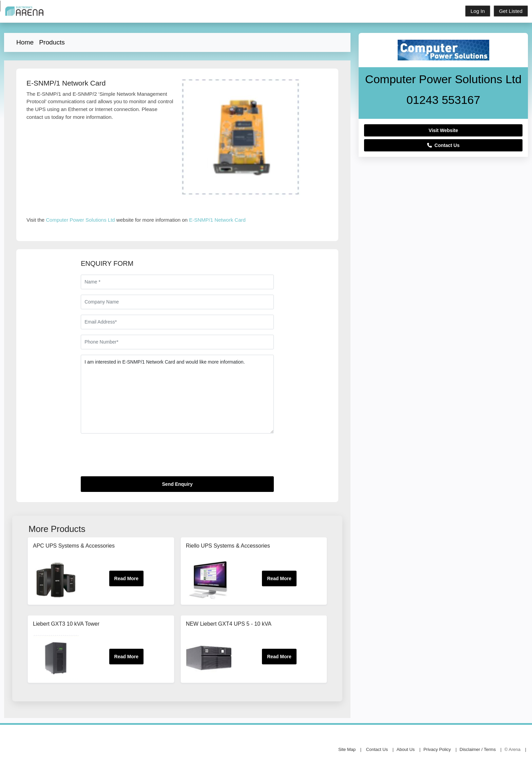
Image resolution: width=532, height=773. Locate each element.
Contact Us (443, 145)
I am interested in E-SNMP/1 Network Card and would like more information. (177, 394)
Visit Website (443, 130)
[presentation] (132, 458)
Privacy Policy (437, 749)
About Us (406, 749)
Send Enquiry (177, 484)
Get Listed (511, 11)
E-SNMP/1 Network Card (217, 220)
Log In (478, 11)
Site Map (347, 749)
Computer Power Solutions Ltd (80, 220)
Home (25, 42)
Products (52, 42)
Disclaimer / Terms (478, 749)
